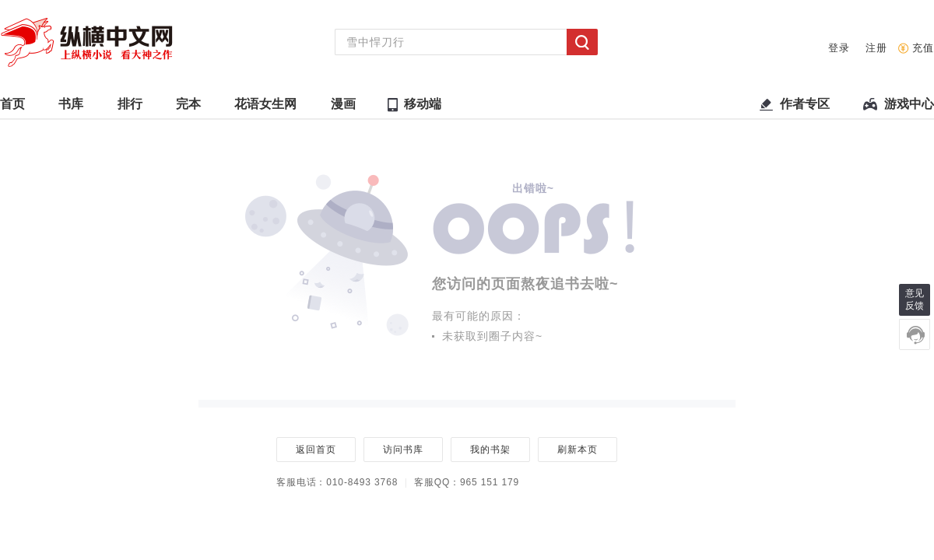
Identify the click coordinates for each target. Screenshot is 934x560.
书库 (71, 108)
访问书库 (403, 450)
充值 (923, 48)
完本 (188, 108)
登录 (839, 48)
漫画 (343, 108)
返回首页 (316, 450)
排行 (130, 108)
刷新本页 (577, 450)
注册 (876, 48)
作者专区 (805, 108)
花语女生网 (265, 108)
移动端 (423, 104)
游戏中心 (909, 108)
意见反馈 (915, 299)
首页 (12, 108)
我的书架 (490, 450)
